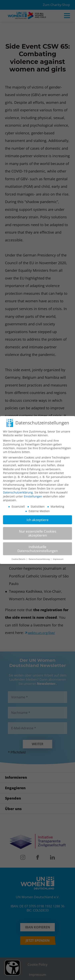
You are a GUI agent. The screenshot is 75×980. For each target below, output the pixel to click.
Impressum (58, 556)
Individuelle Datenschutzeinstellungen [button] (38, 546)
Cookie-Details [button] (19, 556)
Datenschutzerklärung (18, 489)
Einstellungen (33, 493)
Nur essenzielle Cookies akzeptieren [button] (38, 530)
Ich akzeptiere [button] (38, 517)
